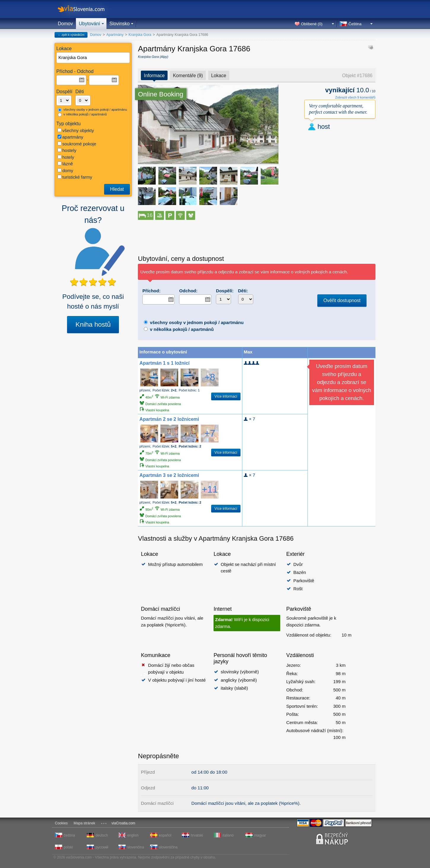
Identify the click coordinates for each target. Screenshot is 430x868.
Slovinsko (120, 24)
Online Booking (161, 94)
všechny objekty (76, 130)
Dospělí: (225, 291)
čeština (69, 835)
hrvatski (197, 835)
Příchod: (151, 291)
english (133, 835)
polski (68, 847)
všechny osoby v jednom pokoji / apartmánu (92, 110)
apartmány (70, 137)
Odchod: (188, 291)
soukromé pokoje (77, 144)
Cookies (61, 823)
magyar (260, 835)
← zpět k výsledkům (71, 35)
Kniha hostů (93, 324)
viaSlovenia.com (86, 9)
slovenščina (168, 847)
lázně (65, 164)
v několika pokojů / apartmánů (82, 115)
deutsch (102, 835)
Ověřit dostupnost (342, 300)
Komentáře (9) (188, 76)
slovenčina (136, 847)
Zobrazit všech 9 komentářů (355, 97)
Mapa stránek (84, 823)
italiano (228, 835)
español (165, 835)
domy (65, 170)
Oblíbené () (312, 24)
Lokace (219, 76)
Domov (65, 24)
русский (102, 847)
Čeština (355, 24)
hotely (66, 157)
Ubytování (90, 24)
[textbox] (93, 58)
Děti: (243, 291)
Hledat (117, 189)
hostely (67, 150)
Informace (154, 76)
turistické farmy (75, 177)
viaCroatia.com (123, 823)
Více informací (226, 396)
